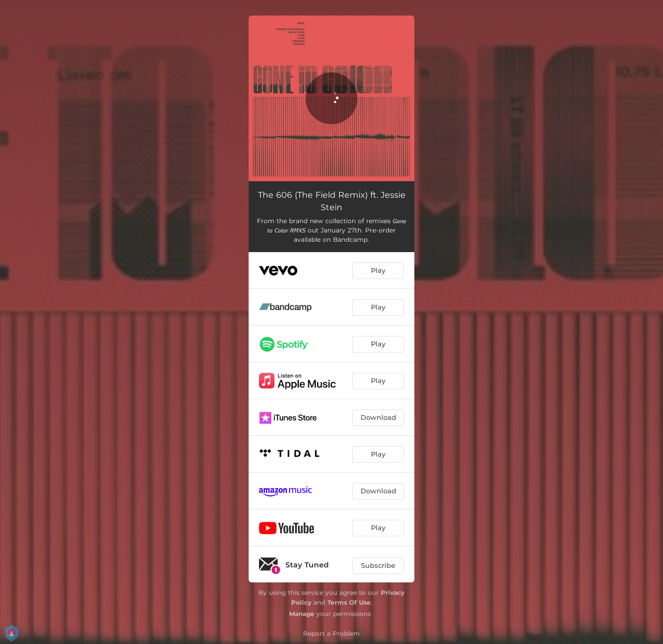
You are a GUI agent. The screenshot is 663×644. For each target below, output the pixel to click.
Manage (302, 614)
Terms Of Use (349, 602)
